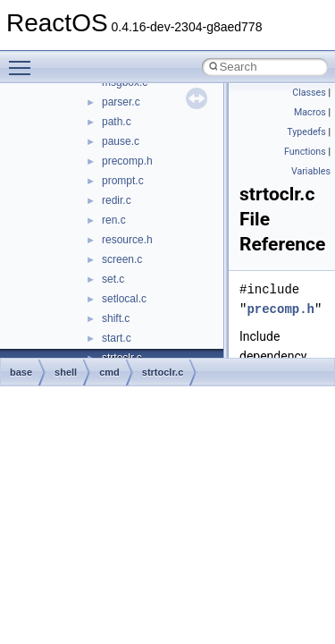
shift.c (116, 318)
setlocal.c (124, 299)
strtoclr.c (163, 372)
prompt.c (123, 181)
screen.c (122, 259)
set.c (113, 279)
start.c (117, 338)
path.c (117, 122)
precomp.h (127, 161)
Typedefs (306, 132)
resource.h (127, 240)
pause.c (121, 141)
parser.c (121, 102)
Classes (309, 93)
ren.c (114, 220)
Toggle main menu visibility (24, 60)
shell (66, 372)
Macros (310, 112)
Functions (305, 152)
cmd (109, 372)
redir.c (117, 200)
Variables (311, 171)
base (21, 372)
